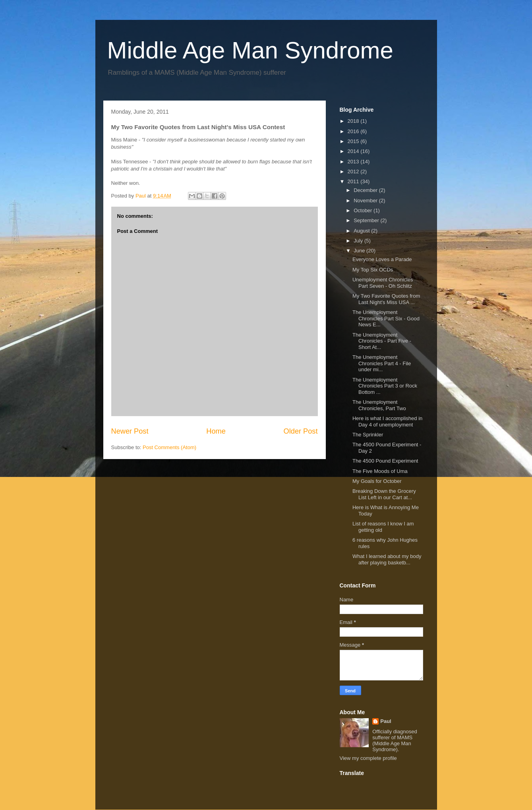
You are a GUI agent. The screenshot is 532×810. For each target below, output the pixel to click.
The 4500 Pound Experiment (385, 461)
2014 (354, 151)
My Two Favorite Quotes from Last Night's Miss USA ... (386, 299)
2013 (354, 162)
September (367, 220)
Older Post (301, 431)
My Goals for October (377, 481)
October (364, 210)
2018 (354, 121)
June (360, 251)
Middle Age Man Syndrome (250, 50)
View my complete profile (368, 758)
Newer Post (130, 431)
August (362, 231)
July (359, 241)
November (366, 201)
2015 (354, 141)
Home (216, 431)
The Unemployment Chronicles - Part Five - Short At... (382, 341)
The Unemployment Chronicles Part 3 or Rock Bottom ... (385, 386)
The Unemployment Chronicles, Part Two (379, 405)
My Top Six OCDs (373, 270)
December (366, 190)
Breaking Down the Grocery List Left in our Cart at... (384, 494)
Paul (386, 721)
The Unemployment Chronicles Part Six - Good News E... (386, 318)
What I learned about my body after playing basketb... (387, 559)
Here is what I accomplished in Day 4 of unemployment (387, 421)
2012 (354, 171)
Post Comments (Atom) (169, 447)
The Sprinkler (368, 435)
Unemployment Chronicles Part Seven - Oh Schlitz (383, 283)
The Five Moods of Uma (380, 471)
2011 (354, 181)
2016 (354, 131)
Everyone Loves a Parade (382, 259)
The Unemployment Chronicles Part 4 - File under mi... (382, 363)
